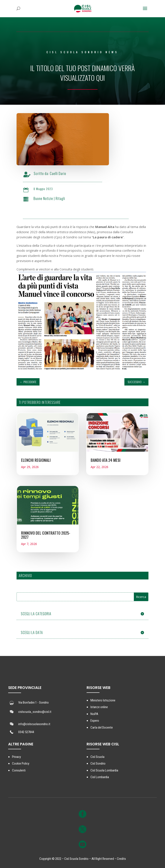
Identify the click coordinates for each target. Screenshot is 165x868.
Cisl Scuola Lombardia (104, 770)
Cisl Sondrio (98, 763)
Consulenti (19, 770)
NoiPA (94, 714)
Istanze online (99, 707)
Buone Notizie (56, 198)
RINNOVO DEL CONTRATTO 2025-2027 (46, 535)
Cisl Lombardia (100, 777)
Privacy (16, 757)
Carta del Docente (102, 727)
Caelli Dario (71, 173)
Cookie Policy (21, 763)
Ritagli (73, 198)
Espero (95, 721)
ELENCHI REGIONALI (36, 460)
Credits (121, 859)
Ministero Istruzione (103, 700)
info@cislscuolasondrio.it (34, 724)
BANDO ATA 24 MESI (106, 460)
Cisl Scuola (97, 757)
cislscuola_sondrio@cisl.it (35, 712)
